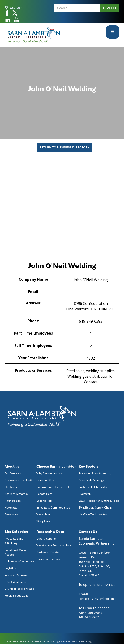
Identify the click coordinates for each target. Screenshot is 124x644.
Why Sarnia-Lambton (50, 473)
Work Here (43, 514)
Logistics (10, 568)
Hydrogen (85, 494)
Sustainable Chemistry (93, 487)
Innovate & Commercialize (53, 508)
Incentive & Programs (18, 575)
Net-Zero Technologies (93, 514)
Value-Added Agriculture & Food (99, 501)
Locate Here (44, 494)
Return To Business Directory (64, 147)
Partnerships (13, 501)
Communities (45, 480)
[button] (14, 8)
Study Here (43, 521)
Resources (11, 514)
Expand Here (45, 501)
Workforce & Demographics (54, 545)
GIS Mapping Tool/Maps (19, 589)
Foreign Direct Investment (53, 487)
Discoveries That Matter (19, 480)
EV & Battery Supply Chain (95, 508)
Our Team (11, 487)
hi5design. (88, 641)
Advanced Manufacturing (94, 473)
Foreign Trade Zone (17, 596)
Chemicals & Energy (91, 480)
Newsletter (11, 508)
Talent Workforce (15, 582)
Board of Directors (16, 494)
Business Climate (48, 552)
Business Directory (48, 559)
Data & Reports (46, 539)
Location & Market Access (16, 552)
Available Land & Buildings (14, 541)
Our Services (13, 473)
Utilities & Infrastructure (19, 561)
